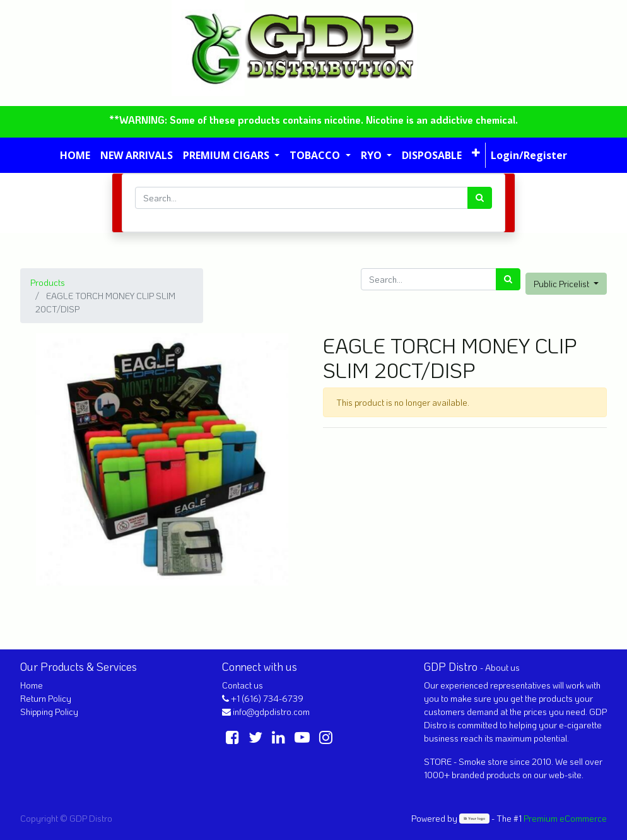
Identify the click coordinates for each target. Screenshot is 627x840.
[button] (476, 153)
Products (48, 282)
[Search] (480, 198)
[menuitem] (75, 155)
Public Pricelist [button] (562, 284)
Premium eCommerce (565, 818)
